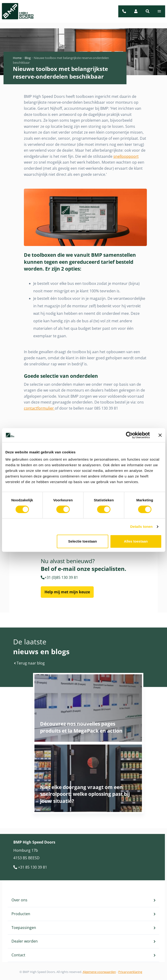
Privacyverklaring (130, 972)
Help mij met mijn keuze (67, 592)
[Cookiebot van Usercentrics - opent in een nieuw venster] (129, 435)
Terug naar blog (29, 663)
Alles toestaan (136, 541)
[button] (148, 11)
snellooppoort (126, 156)
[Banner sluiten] (160, 435)
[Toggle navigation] (159, 11)
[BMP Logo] (15, 11)
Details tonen (141, 527)
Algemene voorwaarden (99, 972)
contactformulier (39, 408)
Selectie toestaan (83, 541)
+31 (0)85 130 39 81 (59, 577)
